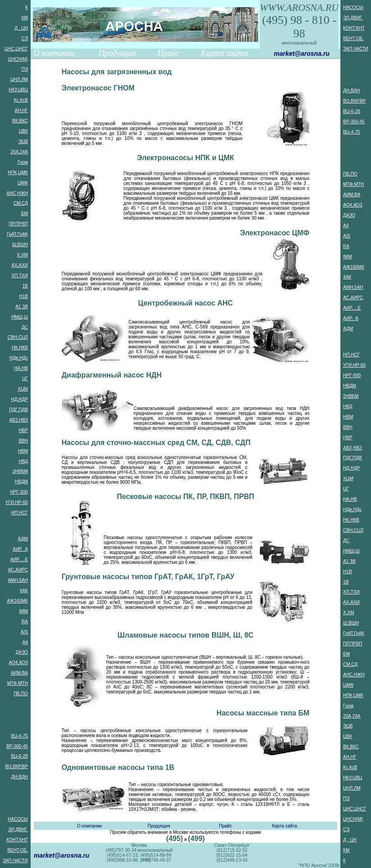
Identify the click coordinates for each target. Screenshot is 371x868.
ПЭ (25, 69)
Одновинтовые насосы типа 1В (118, 767)
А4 (25, 642)
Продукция (117, 53)
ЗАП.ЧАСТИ (15, 861)
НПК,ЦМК (18, 173)
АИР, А (20, 549)
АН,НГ (21, 110)
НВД (23, 461)
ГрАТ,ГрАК (17, 234)
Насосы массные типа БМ (263, 713)
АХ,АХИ (20, 265)
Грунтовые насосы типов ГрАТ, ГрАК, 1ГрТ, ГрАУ (148, 577)
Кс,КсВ (21, 100)
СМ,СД (21, 203)
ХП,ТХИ (20, 276)
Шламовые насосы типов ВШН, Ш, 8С (185, 635)
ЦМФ (23, 183)
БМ (25, 214)
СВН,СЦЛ (18, 337)
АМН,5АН (18, 580)
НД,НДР (19, 399)
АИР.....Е (19, 560)
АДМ (23, 539)
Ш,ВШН (20, 245)
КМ (25, 18)
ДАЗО (22, 652)
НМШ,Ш (20, 317)
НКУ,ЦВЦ (18, 90)
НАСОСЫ (18, 819)
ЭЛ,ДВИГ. (18, 830)
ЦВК (23, 131)
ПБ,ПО (21, 694)
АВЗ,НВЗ (18, 420)
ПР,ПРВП (18, 224)
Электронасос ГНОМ (98, 88)
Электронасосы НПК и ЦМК (185, 158)
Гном (23, 162)
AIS (24, 632)
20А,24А (19, 152)
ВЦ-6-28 (19, 756)
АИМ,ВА (19, 673)
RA (25, 622)
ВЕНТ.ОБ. (17, 850)
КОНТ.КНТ (17, 840)
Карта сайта (224, 53)
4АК (24, 591)
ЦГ (25, 379)
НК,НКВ (20, 348)
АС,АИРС (18, 570)
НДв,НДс (19, 358)
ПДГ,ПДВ (18, 410)
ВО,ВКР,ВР (17, 767)
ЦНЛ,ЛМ (19, 79)
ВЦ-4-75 (19, 736)
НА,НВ (21, 368)
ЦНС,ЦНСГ (16, 49)
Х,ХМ (22, 255)
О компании (54, 53)
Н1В (23, 296)
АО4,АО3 (18, 663)
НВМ (23, 451)
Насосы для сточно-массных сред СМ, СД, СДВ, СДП (156, 443)
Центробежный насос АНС (185, 303)
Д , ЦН (21, 28)
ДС (25, 327)
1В (25, 286)
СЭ (25, 38)
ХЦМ (23, 389)
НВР (23, 430)
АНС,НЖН (17, 193)
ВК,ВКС (20, 121)
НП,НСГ (20, 513)
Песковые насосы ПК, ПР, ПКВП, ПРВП (185, 497)
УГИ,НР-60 (17, 502)
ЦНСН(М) (18, 59)
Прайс (168, 53)
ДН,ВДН (20, 777)
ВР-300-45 (17, 746)
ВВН (23, 441)
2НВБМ (20, 471)
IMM (23, 611)
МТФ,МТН (18, 683)
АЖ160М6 (17, 601)
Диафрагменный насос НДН (112, 375)
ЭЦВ (23, 142)
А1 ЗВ (22, 307)
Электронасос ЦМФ (275, 233)
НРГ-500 (19, 492)
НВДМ (21, 482)
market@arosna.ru (301, 54)
